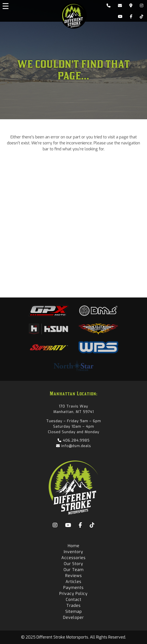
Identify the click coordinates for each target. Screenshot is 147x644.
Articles (73, 582)
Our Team (74, 570)
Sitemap (74, 612)
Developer (73, 617)
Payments (73, 588)
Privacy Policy (73, 594)
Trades (73, 606)
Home (74, 546)
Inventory (73, 552)
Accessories (73, 558)
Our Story (73, 564)
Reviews (74, 576)
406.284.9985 (74, 440)
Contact (74, 600)
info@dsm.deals (74, 446)
